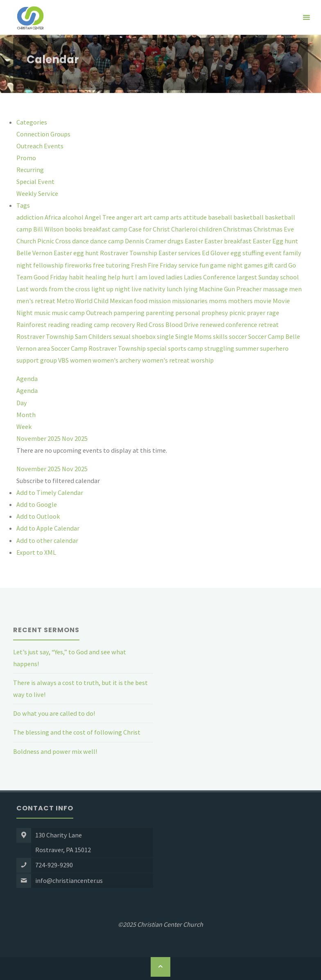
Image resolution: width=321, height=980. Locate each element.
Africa (53, 217)
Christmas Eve (274, 229)
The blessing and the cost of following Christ (77, 732)
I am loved (150, 277)
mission (160, 301)
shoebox (144, 336)
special (157, 348)
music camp (69, 313)
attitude (196, 217)
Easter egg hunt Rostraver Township (106, 253)
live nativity (149, 289)
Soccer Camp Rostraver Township (99, 348)
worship (202, 360)
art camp (157, 217)
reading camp (91, 324)
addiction (31, 217)
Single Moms (194, 336)
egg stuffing (248, 253)
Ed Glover (216, 253)
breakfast (97, 229)
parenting (160, 313)
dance (81, 241)
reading (59, 324)
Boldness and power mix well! (55, 751)
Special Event (35, 181)
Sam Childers (94, 336)
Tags (23, 205)
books (74, 229)
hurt (128, 277)
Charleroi (185, 229)
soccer (238, 336)
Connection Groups (43, 134)
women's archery (117, 360)
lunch (175, 289)
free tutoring (112, 265)
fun (205, 265)
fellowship (49, 265)
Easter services (180, 253)
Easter (194, 241)
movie (263, 301)
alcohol (73, 217)
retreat (269, 324)
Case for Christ (150, 229)
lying (191, 289)
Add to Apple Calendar (48, 528)
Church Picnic (36, 241)
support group (37, 360)
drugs (176, 241)
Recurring (30, 170)
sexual (122, 336)
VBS (64, 360)
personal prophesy (202, 313)
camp (120, 229)
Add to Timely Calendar (50, 492)
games (254, 265)
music (43, 313)
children (211, 229)
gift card (276, 265)
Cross (64, 241)
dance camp (107, 241)
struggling (220, 348)
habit (77, 277)
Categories (32, 122)
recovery (123, 324)
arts (177, 217)
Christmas (238, 229)
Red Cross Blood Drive (168, 324)
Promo (26, 158)
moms (218, 301)
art (139, 217)
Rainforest (32, 324)
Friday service (180, 265)
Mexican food (129, 301)
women (81, 360)
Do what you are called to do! (54, 713)
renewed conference (229, 324)
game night (227, 265)
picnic (238, 313)
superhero (274, 348)
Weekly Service (37, 193)
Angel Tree (101, 217)
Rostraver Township (46, 336)
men (295, 289)
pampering (130, 313)
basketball (249, 217)
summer (248, 348)
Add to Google (37, 504)
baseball (221, 217)
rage (273, 313)
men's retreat (36, 301)
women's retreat (166, 360)
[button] (58, 481)
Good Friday (51, 277)
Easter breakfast (228, 241)
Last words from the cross (54, 289)
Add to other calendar (47, 540)
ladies (175, 277)
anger (125, 217)
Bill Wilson (49, 229)
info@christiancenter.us (69, 880)
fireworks (79, 265)
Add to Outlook (38, 516)
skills (221, 336)
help (115, 277)
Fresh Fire (145, 265)
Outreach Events (40, 146)
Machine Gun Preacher (231, 289)
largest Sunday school (268, 277)
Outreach (100, 313)
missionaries (190, 301)
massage (276, 289)
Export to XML (36, 552)
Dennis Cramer (146, 241)
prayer (257, 313)
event (274, 253)
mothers (241, 301)
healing (96, 277)
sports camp (186, 348)
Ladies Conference (210, 277)
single (166, 336)
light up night (111, 289)
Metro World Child (83, 301)
